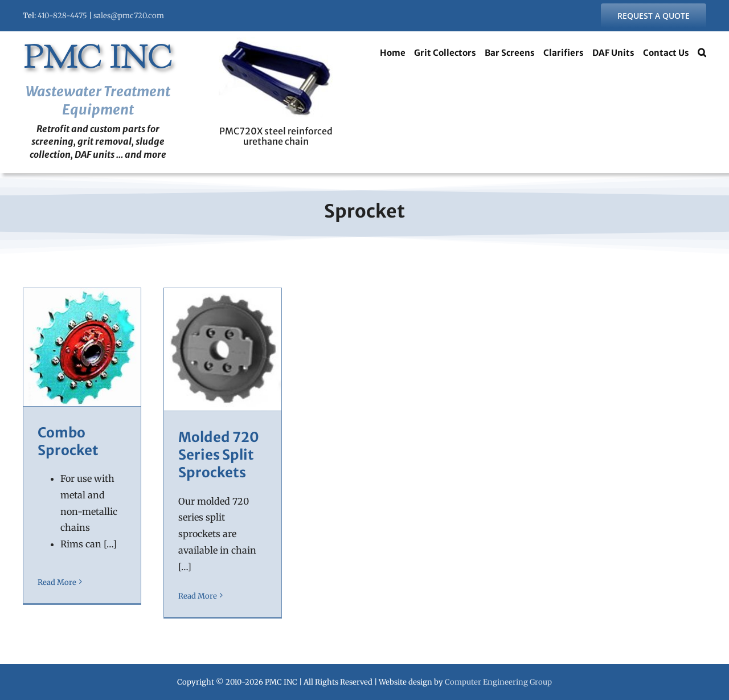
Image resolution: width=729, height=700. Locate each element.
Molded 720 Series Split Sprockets (219, 455)
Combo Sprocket (68, 441)
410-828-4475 (62, 16)
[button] (702, 54)
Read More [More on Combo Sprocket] (57, 596)
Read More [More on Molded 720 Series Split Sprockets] (198, 596)
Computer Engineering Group (498, 682)
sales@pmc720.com (129, 16)
